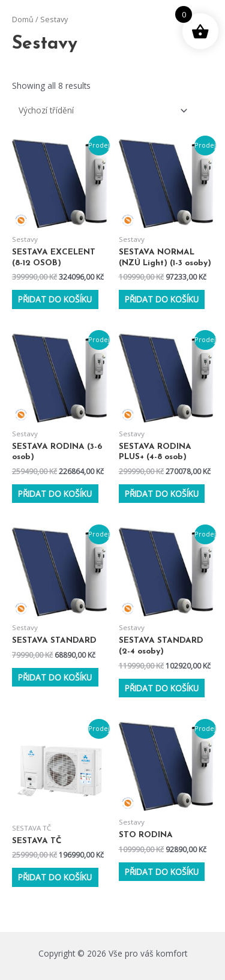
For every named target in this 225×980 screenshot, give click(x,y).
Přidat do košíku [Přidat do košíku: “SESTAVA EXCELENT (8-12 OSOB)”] (55, 299)
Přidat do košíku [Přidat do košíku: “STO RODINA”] (162, 872)
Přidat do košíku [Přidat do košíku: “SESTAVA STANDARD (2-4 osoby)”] (162, 688)
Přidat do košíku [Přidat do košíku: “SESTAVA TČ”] (55, 877)
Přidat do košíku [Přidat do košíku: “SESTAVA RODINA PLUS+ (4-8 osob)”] (162, 494)
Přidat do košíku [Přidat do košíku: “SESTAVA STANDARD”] (55, 677)
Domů (23, 20)
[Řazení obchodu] (101, 110)
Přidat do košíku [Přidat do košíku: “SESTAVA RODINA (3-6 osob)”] (55, 494)
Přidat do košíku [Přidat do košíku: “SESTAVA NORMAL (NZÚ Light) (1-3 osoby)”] (162, 299)
